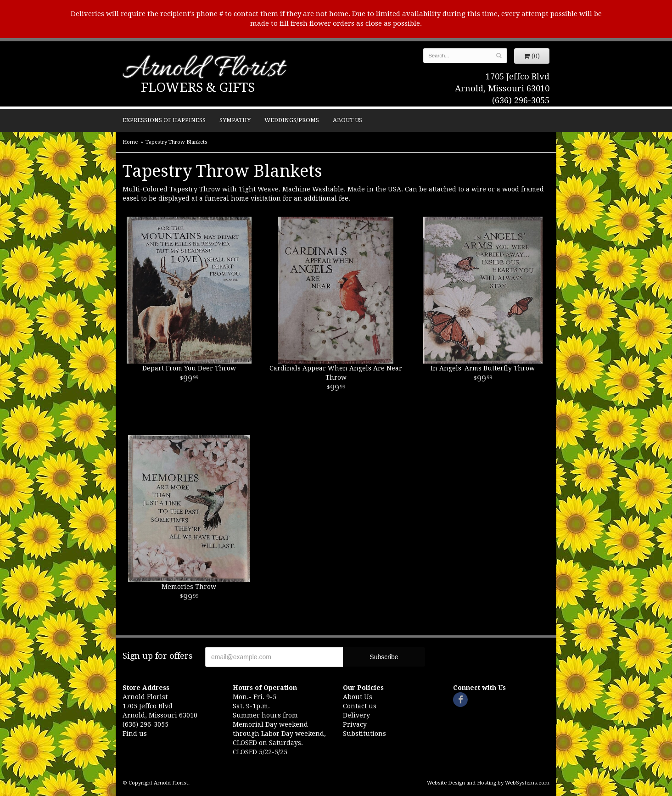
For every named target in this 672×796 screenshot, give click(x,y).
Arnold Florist (203, 70)
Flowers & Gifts (198, 87)
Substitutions (364, 734)
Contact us (360, 706)
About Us (347, 120)
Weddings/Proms (292, 120)
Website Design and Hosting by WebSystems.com (488, 783)
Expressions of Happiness (164, 120)
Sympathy (235, 120)
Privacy (355, 724)
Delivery (356, 715)
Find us (135, 734)
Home (130, 142)
